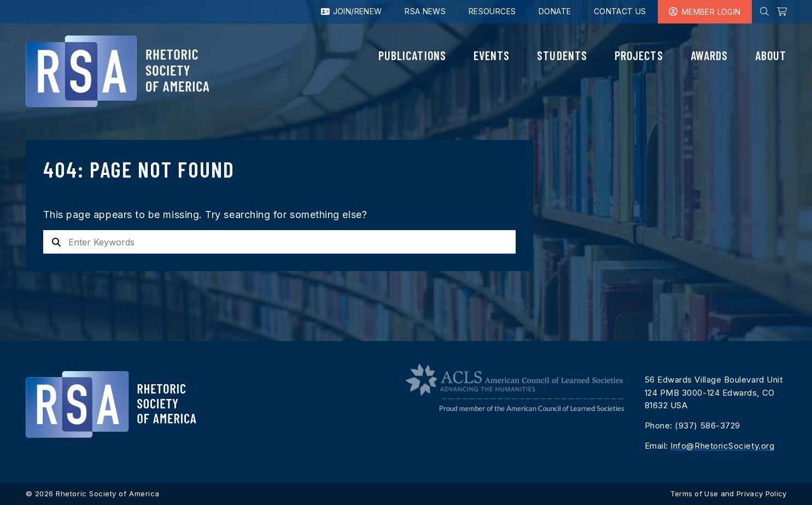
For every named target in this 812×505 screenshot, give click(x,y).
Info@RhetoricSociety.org (722, 446)
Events (492, 55)
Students (562, 55)
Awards (709, 55)
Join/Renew (352, 11)
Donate (555, 11)
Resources (492, 11)
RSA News (425, 11)
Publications (412, 55)
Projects (639, 55)
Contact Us (620, 11)
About (771, 55)
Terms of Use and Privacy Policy (729, 494)
